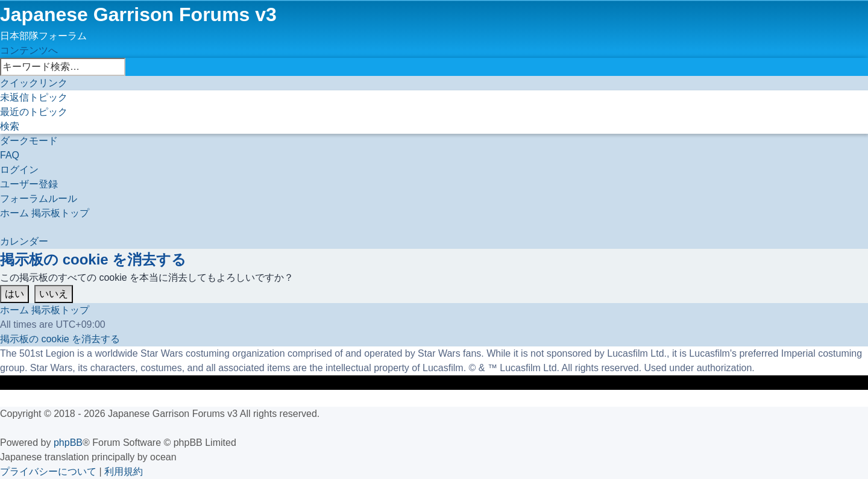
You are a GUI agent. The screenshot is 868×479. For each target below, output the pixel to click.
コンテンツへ (29, 50)
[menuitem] (34, 97)
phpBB (68, 443)
